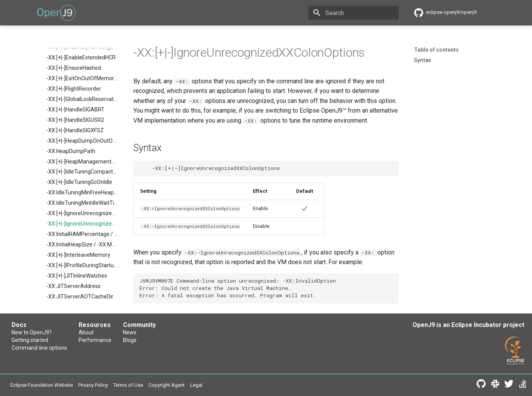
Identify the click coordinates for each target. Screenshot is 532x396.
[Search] (354, 13)
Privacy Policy (93, 385)
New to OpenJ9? (32, 332)
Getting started (30, 340)
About (86, 332)
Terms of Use (128, 385)
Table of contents (436, 50)
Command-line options (39, 348)
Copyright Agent (167, 385)
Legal (196, 385)
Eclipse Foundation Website (42, 385)
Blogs (130, 340)
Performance (95, 340)
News (130, 332)
